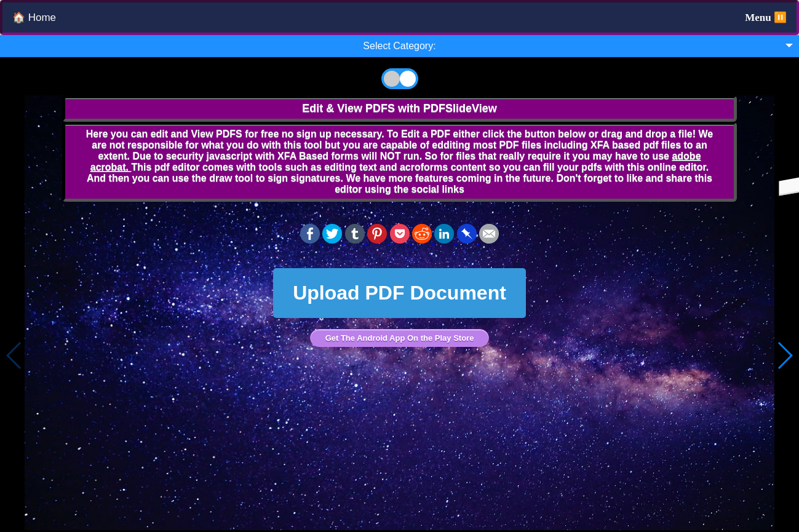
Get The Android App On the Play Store (400, 338)
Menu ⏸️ (766, 18)
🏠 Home (34, 18)
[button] (785, 355)
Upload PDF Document (399, 293)
